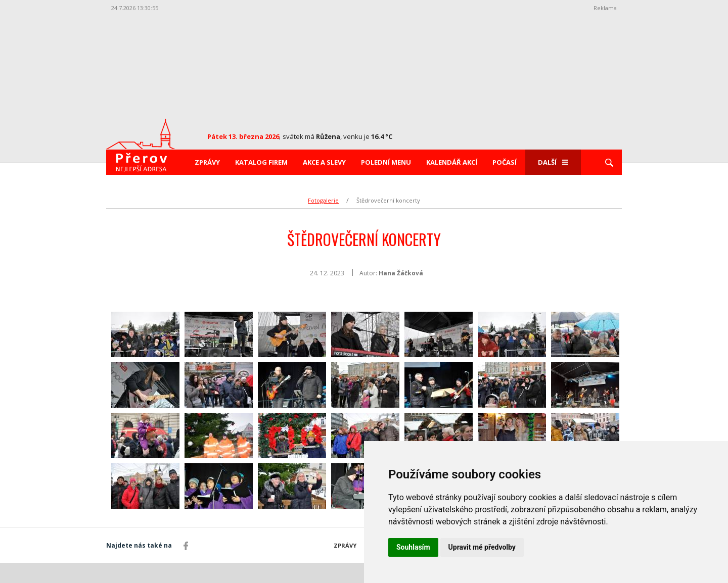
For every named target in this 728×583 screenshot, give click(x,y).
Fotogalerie (323, 200)
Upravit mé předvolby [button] (482, 547)
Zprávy (207, 162)
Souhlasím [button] (413, 547)
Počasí (505, 162)
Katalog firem (261, 162)
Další (553, 162)
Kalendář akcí (452, 162)
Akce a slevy (324, 162)
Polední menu (386, 162)
